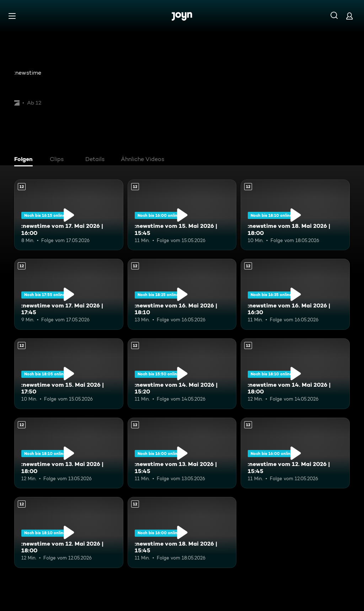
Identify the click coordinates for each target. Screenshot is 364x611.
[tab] (25, 160)
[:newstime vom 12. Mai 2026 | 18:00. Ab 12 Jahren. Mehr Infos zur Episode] (69, 532)
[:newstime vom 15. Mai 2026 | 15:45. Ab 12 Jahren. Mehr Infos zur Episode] (182, 215)
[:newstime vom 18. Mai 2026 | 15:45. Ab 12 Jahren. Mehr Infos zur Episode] (182, 532)
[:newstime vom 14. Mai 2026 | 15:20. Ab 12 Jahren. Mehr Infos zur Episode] (182, 374)
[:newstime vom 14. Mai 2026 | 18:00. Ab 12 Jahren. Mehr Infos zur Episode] (295, 374)
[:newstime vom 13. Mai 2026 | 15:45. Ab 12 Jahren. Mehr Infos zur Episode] (182, 453)
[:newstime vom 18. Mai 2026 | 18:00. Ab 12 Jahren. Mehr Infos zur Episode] (295, 215)
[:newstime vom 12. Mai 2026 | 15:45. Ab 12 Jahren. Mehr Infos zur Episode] (295, 453)
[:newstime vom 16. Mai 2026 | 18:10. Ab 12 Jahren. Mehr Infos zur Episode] (182, 294)
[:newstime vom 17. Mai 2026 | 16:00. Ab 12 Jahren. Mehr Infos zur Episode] (69, 215)
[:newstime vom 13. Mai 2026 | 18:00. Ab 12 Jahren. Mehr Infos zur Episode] (69, 453)
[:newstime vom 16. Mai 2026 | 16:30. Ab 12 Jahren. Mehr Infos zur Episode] (295, 294)
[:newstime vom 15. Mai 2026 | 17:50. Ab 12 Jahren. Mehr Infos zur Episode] (69, 374)
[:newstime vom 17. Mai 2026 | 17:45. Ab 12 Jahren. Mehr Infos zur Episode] (69, 294)
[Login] (349, 16)
